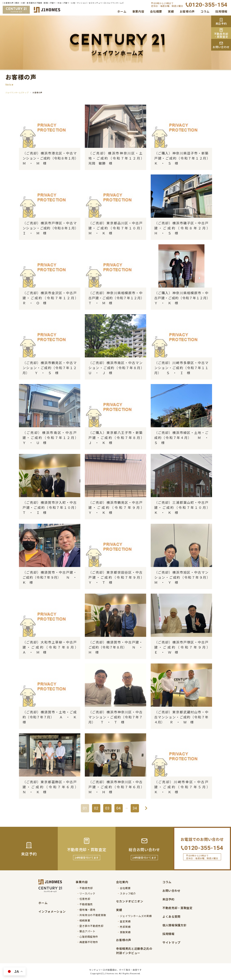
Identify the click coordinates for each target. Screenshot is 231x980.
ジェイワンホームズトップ (17, 92)
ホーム (122, 11)
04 (119, 808)
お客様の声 (187, 11)
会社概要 (156, 11)
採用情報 (221, 11)
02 (96, 808)
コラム (205, 11)
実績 (171, 11)
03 (107, 808)
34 (135, 808)
